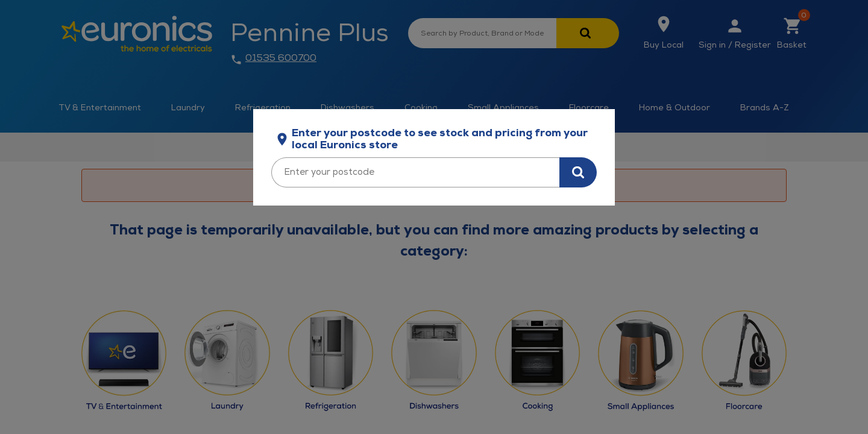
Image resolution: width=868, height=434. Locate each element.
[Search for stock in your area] (578, 172)
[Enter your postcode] (415, 172)
